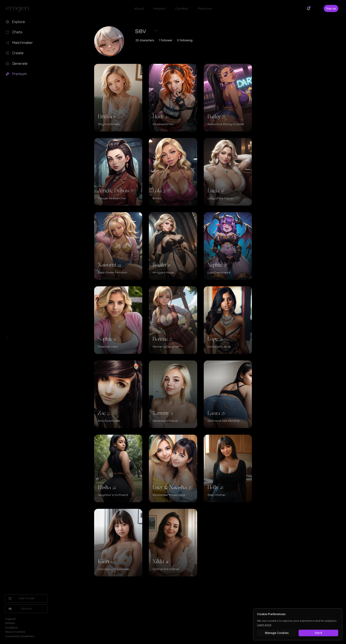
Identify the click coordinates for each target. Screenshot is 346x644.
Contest (182, 8)
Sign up (331, 8)
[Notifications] (308, 8)
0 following (207, 40)
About (139, 8)
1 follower (188, 40)
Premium (205, 8)
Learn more (264, 625)
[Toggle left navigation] (8, 237)
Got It (318, 633)
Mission (160, 8)
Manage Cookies (277, 633)
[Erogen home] (19, 9)
